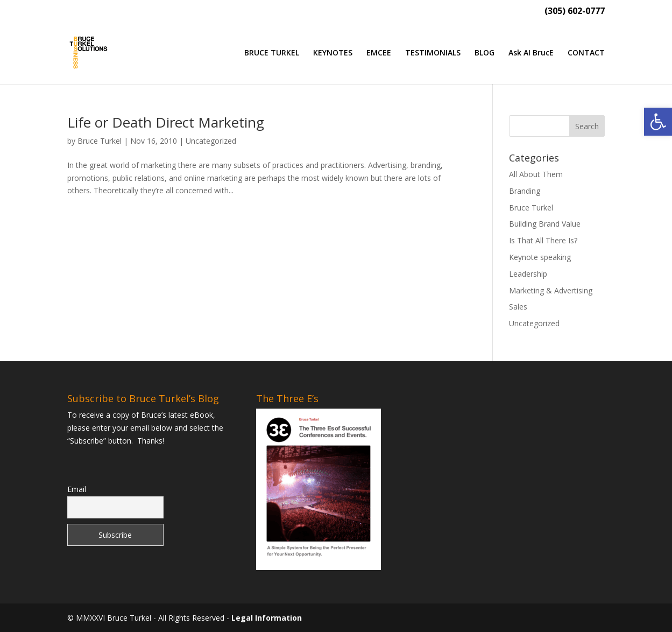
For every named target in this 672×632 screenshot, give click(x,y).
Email (77, 489)
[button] (587, 126)
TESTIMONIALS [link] (433, 53)
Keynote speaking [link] (540, 257)
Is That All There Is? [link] (543, 240)
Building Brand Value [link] (545, 224)
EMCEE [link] (379, 53)
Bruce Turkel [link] (100, 141)
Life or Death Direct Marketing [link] (166, 122)
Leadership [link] (528, 274)
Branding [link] (525, 191)
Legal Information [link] (267, 618)
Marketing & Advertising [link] (551, 290)
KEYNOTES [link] (333, 53)
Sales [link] (518, 307)
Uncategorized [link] (211, 141)
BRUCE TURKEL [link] (272, 53)
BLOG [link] (484, 53)
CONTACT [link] (586, 53)
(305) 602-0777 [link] (575, 12)
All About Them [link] (536, 174)
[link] (658, 122)
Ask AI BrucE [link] (531, 53)
